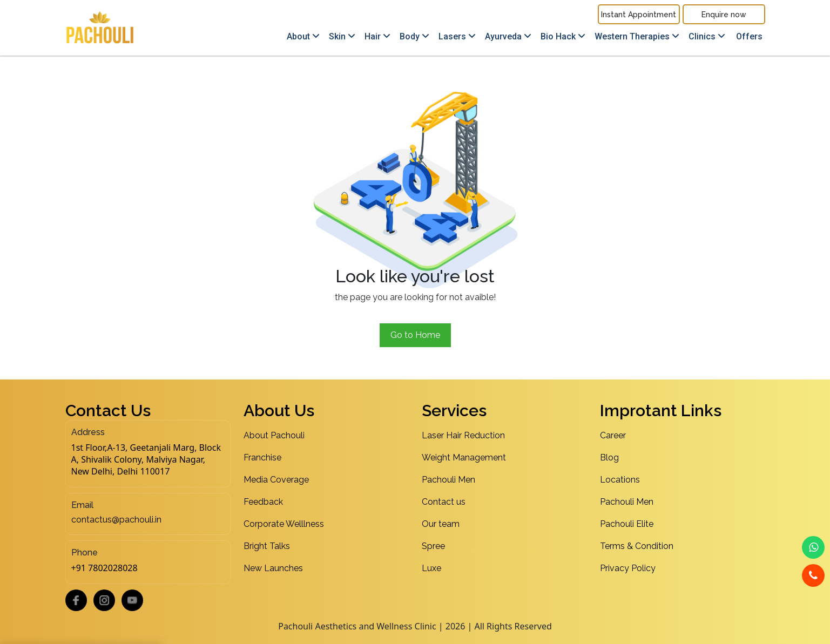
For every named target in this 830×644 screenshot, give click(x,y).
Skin (342, 36)
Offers (749, 36)
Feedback (263, 502)
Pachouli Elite (627, 524)
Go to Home (415, 335)
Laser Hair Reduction (463, 435)
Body (414, 36)
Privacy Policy (628, 568)
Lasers (457, 36)
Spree (433, 546)
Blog (609, 457)
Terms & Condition (637, 546)
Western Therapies (637, 36)
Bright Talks (267, 546)
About (303, 36)
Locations (620, 480)
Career (613, 435)
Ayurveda (508, 36)
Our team (441, 524)
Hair (377, 36)
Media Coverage (276, 480)
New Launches (273, 568)
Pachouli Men (448, 480)
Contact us (444, 502)
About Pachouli (274, 435)
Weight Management (464, 457)
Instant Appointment (639, 15)
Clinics (707, 36)
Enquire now (724, 15)
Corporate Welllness (284, 524)
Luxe (431, 568)
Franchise (262, 457)
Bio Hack (563, 36)
